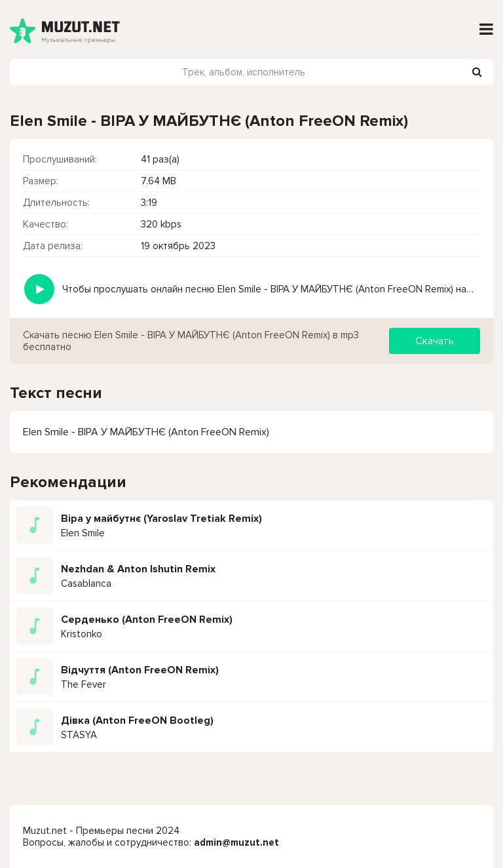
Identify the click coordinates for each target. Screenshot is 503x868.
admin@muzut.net (236, 842)
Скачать (435, 341)
